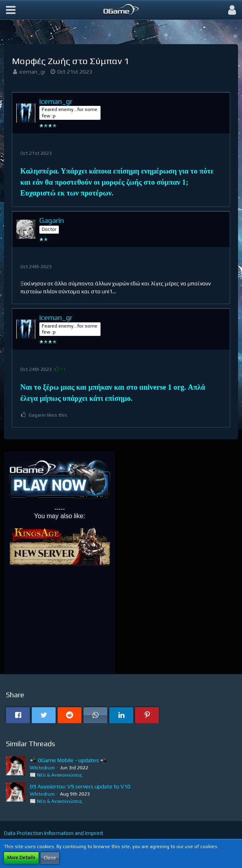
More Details (21, 858)
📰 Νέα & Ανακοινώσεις (56, 775)
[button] (11, 10)
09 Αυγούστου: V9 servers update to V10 (80, 786)
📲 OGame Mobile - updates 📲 (68, 760)
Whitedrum (42, 768)
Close (50, 858)
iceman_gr (33, 72)
